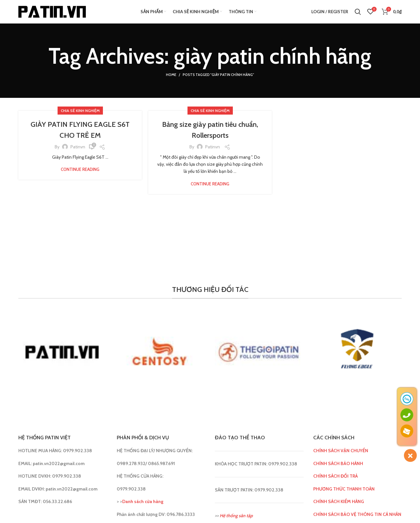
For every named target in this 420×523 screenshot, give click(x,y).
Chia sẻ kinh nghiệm (80, 116)
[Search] (358, 14)
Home (171, 80)
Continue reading (80, 175)
